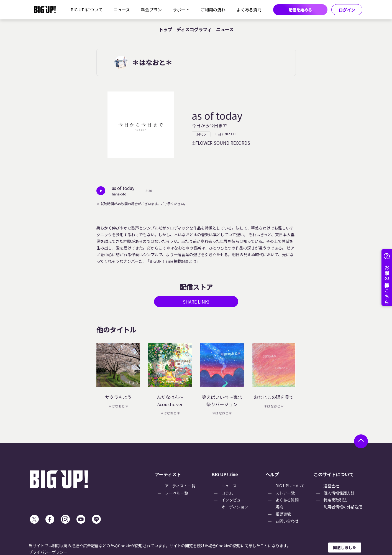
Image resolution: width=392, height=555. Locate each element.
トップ (165, 29)
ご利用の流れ (213, 10)
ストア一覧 (285, 493)
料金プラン (151, 10)
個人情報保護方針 (339, 493)
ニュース (122, 10)
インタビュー (233, 500)
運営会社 (331, 486)
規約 (279, 507)
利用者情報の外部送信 (343, 507)
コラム (227, 493)
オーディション (235, 507)
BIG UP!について (87, 10)
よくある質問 (249, 10)
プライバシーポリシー (48, 552)
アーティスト (168, 474)
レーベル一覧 (176, 493)
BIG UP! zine (225, 474)
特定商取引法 (335, 500)
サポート (181, 10)
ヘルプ (272, 474)
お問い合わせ (287, 521)
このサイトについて (334, 474)
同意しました (345, 548)
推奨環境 (283, 514)
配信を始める (300, 10)
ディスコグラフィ (194, 29)
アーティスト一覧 (180, 486)
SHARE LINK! (196, 302)
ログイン (347, 10)
